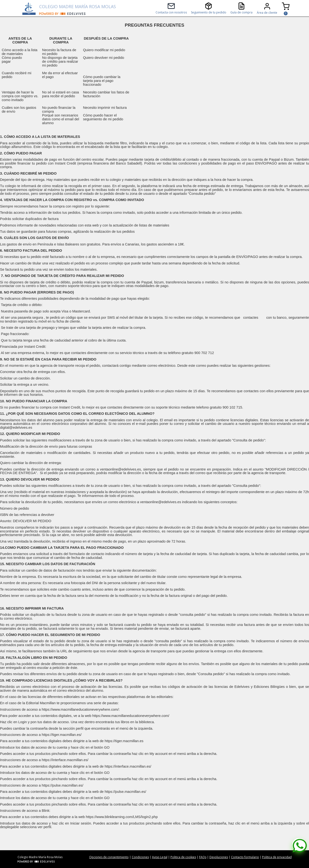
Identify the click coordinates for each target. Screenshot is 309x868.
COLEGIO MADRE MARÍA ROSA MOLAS (78, 6)
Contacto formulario (245, 857)
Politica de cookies (183, 857)
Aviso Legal (160, 857)
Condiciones (140, 857)
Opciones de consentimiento (109, 857)
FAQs (203, 857)
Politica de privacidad (277, 857)
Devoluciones (219, 857)
